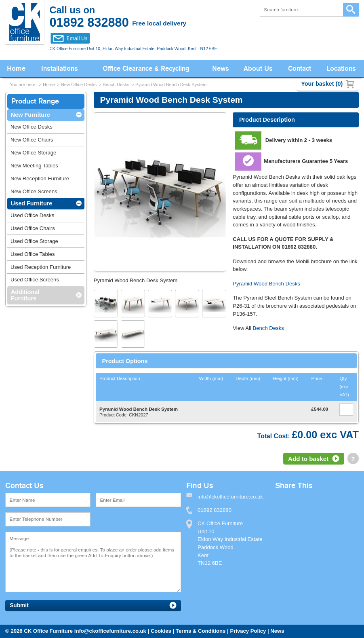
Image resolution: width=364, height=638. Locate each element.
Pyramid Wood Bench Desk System (171, 85)
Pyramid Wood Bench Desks (266, 284)
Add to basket (308, 459)
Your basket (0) (322, 84)
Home (16, 69)
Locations (341, 69)
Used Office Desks (32, 215)
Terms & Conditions (201, 631)
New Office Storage (33, 153)
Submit (19, 605)
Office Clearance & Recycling (146, 69)
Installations (60, 69)
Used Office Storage (34, 241)
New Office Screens (34, 191)
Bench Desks (116, 85)
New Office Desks (79, 85)
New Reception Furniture (40, 179)
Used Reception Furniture (41, 267)
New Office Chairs (32, 140)
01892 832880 (215, 510)
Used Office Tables (33, 254)
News (221, 69)
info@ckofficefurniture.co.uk (110, 631)
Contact (300, 69)
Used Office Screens (35, 280)
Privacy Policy (248, 631)
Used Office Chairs (33, 228)
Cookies (161, 631)
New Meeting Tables (34, 166)
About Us (258, 69)
